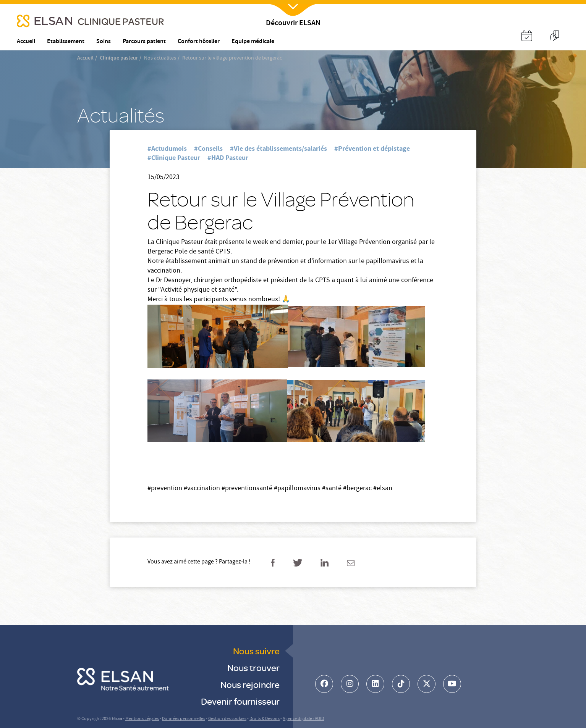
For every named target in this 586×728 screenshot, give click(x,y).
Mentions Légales (142, 719)
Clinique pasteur (119, 58)
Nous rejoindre (250, 684)
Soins (104, 42)
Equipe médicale (253, 42)
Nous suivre (256, 651)
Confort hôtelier (199, 42)
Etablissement (66, 42)
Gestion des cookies (227, 719)
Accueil (85, 58)
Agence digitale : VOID (303, 719)
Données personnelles (184, 719)
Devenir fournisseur (240, 701)
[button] (527, 37)
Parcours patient (144, 42)
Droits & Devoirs (265, 719)
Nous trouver (253, 667)
